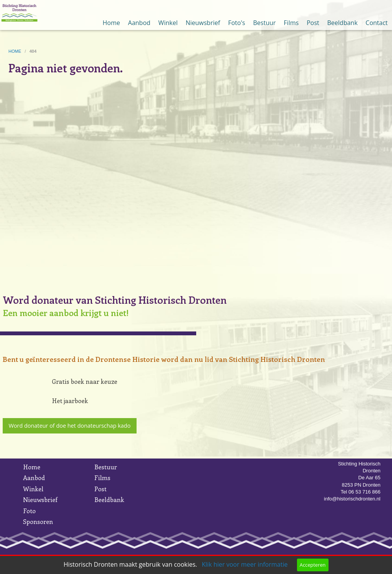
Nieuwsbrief (203, 23)
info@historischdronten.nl (352, 499)
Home (111, 23)
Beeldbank (343, 23)
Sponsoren (38, 521)
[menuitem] (112, 15)
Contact (376, 23)
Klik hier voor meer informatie (244, 564)
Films (291, 23)
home (15, 51)
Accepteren (313, 565)
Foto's (237, 23)
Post (313, 23)
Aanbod (139, 23)
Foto (29, 511)
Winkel (168, 23)
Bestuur (264, 23)
